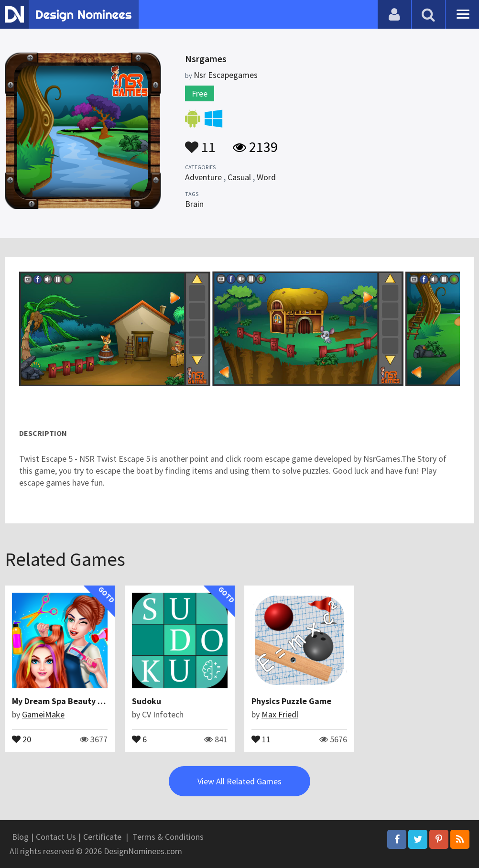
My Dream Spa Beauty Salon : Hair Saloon (91, 701)
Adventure (203, 177)
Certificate (102, 837)
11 (200, 142)
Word (266, 177)
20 (22, 738)
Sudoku (147, 701)
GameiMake (43, 714)
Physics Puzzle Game (291, 701)
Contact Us (56, 837)
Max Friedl (280, 714)
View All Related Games (239, 781)
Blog (20, 837)
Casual (239, 177)
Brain (194, 204)
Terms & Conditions (168, 837)
